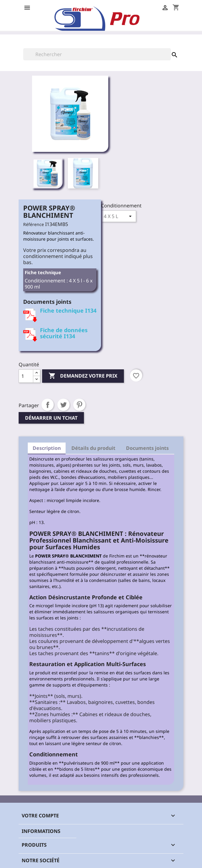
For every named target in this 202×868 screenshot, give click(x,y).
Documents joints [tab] (147, 448)
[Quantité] (26, 376)
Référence (34, 224)
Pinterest (79, 405)
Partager (48, 405)
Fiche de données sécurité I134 (64, 333)
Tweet (63, 405)
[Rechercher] (97, 54)
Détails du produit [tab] (93, 448)
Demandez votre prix (83, 376)
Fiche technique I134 (68, 310)
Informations (41, 831)
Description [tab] (47, 448)
